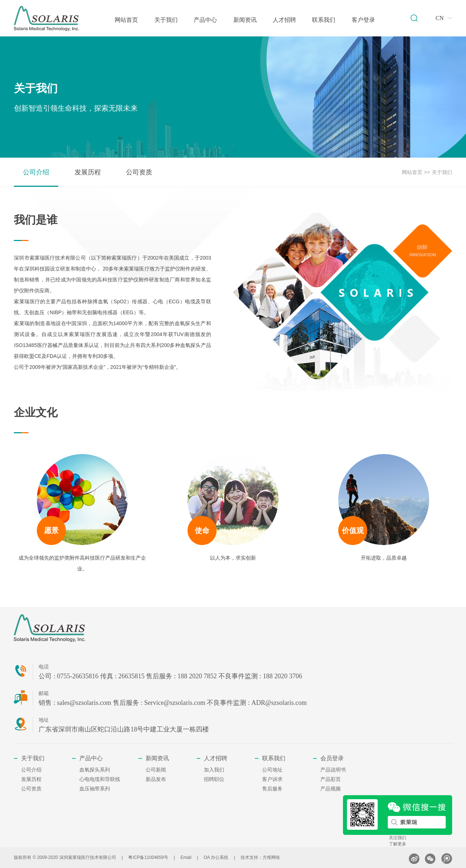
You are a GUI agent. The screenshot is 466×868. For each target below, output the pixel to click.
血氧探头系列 (95, 770)
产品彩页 (331, 779)
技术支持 (249, 857)
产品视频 (331, 789)
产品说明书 (333, 770)
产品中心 (205, 20)
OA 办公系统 (216, 857)
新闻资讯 (245, 20)
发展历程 (88, 172)
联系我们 (324, 20)
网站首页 (126, 20)
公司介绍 (36, 172)
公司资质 (139, 172)
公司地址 (272, 770)
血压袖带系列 (95, 789)
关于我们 (166, 20)
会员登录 (332, 758)
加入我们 (214, 770)
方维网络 (271, 857)
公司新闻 (156, 770)
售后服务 (272, 789)
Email (186, 857)
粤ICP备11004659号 (148, 857)
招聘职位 (214, 779)
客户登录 (363, 20)
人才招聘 (284, 20)
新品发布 (156, 779)
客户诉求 (272, 779)
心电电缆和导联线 (100, 779)
